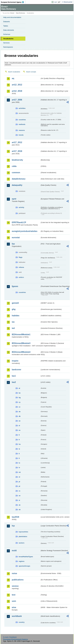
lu (19, 463)
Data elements (9, 30)
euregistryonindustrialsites (25, 231)
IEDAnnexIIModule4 (21, 352)
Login (55, 2)
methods (22, 124)
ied (13, 328)
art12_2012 (17, 85)
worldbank (17, 616)
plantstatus (23, 536)
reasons (22, 130)
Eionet (12, 13)
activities (22, 108)
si (19, 500)
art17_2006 (17, 100)
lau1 (14, 376)
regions (22, 561)
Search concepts (31, 72)
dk (20, 416)
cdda (14, 166)
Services (6, 43)
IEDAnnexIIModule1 (21, 334)
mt (20, 472)
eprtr (14, 199)
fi (19, 435)
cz (20, 407)
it (19, 454)
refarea (21, 267)
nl (19, 477)
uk (20, 510)
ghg (14, 309)
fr (19, 440)
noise (14, 573)
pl (19, 482)
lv (19, 468)
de (20, 412)
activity (21, 207)
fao (13, 244)
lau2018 (15, 517)
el (19, 426)
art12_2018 (17, 91)
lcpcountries (23, 532)
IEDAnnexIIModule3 (21, 343)
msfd (14, 551)
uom (14, 601)
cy (20, 402)
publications (18, 580)
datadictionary (19, 179)
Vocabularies (8, 39)
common (16, 173)
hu (20, 444)
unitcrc (21, 277)
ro (19, 491)
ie (19, 449)
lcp (13, 526)
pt (19, 486)
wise (14, 607)
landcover (17, 370)
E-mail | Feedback (10, 637)
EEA (13, 2)
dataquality (17, 185)
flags (21, 257)
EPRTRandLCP (19, 222)
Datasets (7, 22)
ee (20, 421)
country (22, 622)
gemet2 (15, 303)
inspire (15, 361)
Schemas (7, 34)
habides (16, 316)
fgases (15, 286)
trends (21, 135)
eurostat (16, 238)
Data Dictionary (20, 13)
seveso (15, 586)
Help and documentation (12, 17)
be (20, 393)
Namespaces (8, 47)
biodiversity (17, 160)
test (14, 595)
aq (13, 78)
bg (20, 397)
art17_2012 (17, 142)
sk (20, 505)
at (19, 388)
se (20, 496)
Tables (6, 26)
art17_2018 (17, 151)
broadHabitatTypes (26, 557)
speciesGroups (24, 566)
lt (19, 458)
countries (22, 120)
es (20, 430)
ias (13, 322)
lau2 (14, 382)
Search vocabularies (14, 72)
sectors (22, 543)
